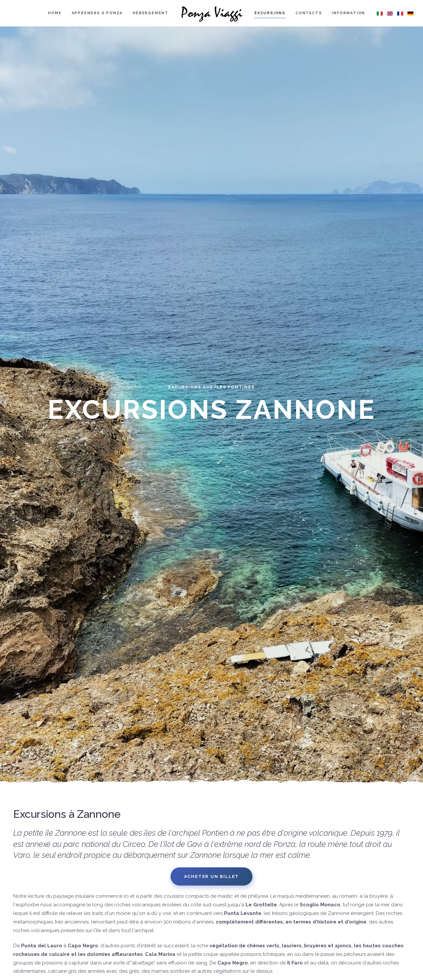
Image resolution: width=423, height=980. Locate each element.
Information (348, 13)
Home (55, 13)
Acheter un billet (212, 876)
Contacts (309, 13)
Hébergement (151, 13)
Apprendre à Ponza (97, 13)
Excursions (270, 13)
